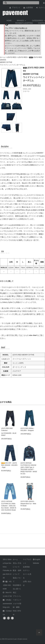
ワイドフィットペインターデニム (13, 65)
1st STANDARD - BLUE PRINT (9, 434)
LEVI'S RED (12, 57)
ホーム (3, 57)
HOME (9, 21)
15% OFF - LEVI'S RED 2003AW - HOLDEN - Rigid (9, 465)
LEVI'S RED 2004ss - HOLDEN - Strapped (27, 429)
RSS (15, 611)
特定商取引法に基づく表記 (17, 589)
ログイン (26, 570)
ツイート (26, 91)
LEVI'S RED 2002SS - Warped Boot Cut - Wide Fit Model (28, 504)
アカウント (16, 8)
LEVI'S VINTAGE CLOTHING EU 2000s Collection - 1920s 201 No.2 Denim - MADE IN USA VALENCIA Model (9, 506)
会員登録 (30, 8)
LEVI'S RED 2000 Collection (7, 429)
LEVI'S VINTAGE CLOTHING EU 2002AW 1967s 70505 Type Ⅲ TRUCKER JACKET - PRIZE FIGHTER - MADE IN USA (29, 468)
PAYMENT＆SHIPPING (24, 23)
